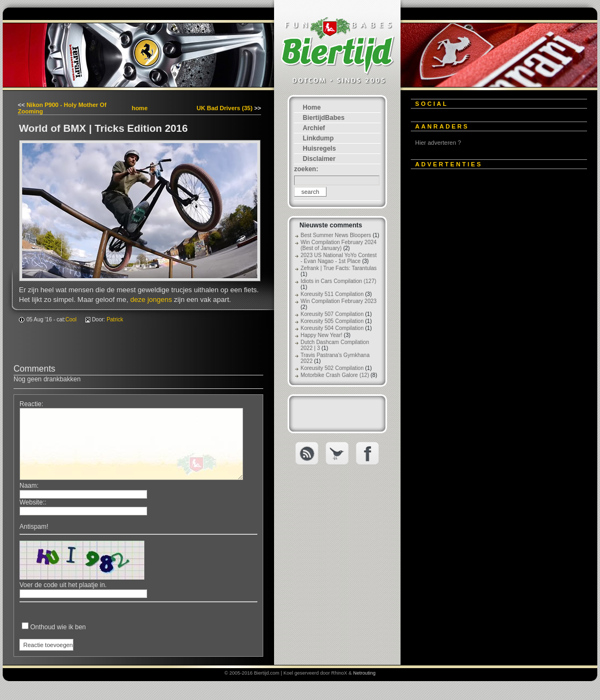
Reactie (31, 404)
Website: (32, 502)
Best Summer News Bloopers (336, 235)
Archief (314, 128)
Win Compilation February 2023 (339, 301)
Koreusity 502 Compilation (332, 368)
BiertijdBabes (324, 118)
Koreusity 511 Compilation (332, 294)
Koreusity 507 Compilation (332, 314)
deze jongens (151, 299)
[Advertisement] (492, 339)
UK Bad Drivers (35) (225, 108)
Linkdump (318, 138)
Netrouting (364, 673)
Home (312, 107)
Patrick (115, 319)
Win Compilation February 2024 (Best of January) (339, 245)
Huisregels (319, 149)
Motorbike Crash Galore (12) (335, 375)
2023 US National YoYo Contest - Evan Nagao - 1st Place (339, 258)
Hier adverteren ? (438, 143)
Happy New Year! (321, 335)
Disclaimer (319, 159)
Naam (28, 486)
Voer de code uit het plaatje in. (63, 585)
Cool (71, 319)
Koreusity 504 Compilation (332, 328)
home (140, 108)
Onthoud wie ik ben (58, 627)
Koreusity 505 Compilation (332, 321)
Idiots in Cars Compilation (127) (338, 281)
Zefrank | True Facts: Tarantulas (339, 268)
